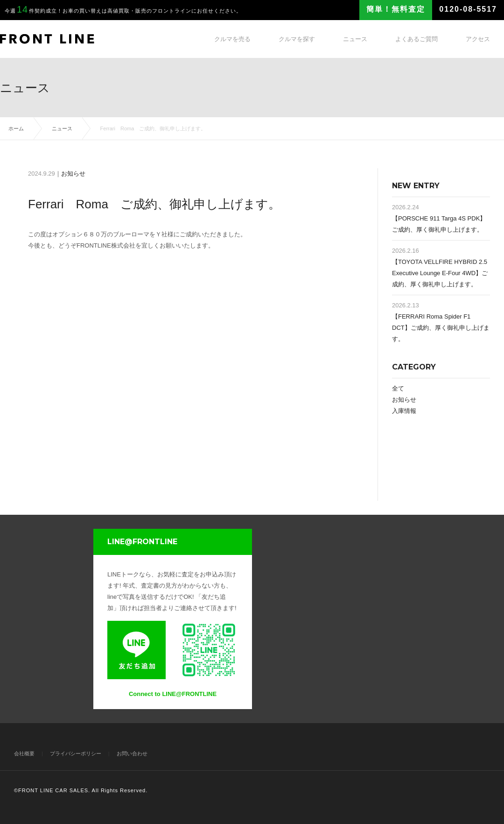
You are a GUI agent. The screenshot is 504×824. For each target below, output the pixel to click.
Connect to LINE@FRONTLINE (173, 694)
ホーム (16, 128)
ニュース (355, 39)
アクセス (478, 39)
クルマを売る (232, 39)
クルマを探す (297, 39)
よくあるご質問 (416, 39)
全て (398, 388)
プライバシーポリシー (76, 753)
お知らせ (73, 174)
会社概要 (24, 753)
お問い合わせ (132, 753)
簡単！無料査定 (396, 9)
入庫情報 (404, 411)
